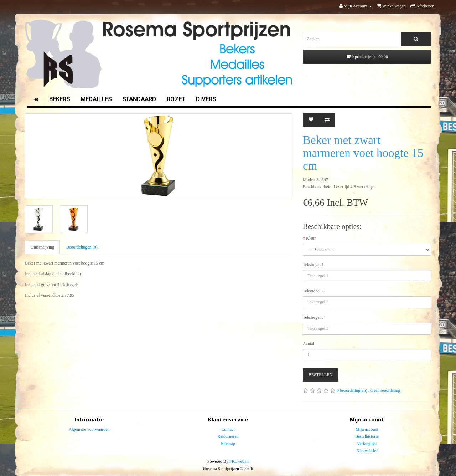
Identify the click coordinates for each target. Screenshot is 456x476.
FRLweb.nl (239, 461)
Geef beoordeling (385, 390)
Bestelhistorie (367, 436)
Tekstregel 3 (313, 317)
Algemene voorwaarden (89, 429)
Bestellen (320, 375)
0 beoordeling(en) (352, 390)
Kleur (311, 238)
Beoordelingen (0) (82, 247)
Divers (206, 99)
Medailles (96, 99)
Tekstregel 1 (313, 265)
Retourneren (228, 436)
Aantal (309, 344)
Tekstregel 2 (313, 291)
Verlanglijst (367, 444)
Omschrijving (42, 247)
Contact (228, 429)
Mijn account (367, 429)
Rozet (176, 99)
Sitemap (228, 444)
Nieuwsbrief (367, 451)
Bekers (59, 99)
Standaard (139, 99)
